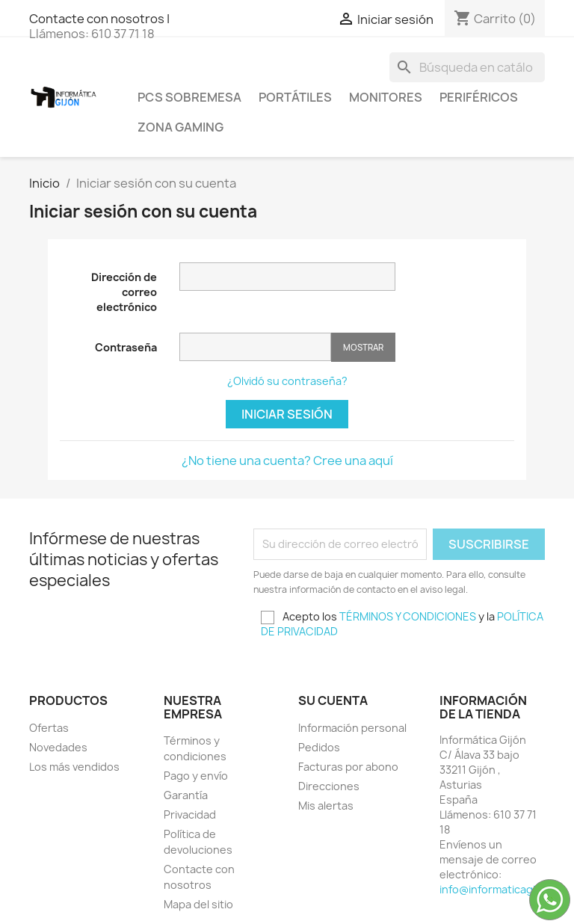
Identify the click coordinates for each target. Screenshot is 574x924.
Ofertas (49, 728)
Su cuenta (333, 700)
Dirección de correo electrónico (124, 292)
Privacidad (190, 814)
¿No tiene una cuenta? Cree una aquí (287, 461)
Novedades (58, 747)
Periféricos (479, 97)
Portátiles (295, 97)
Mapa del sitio (198, 904)
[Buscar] (467, 67)
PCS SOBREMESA (189, 97)
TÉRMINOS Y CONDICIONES (408, 616)
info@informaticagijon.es (503, 889)
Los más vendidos (74, 767)
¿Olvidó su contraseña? (287, 381)
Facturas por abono (348, 767)
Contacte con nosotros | (99, 19)
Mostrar (363, 347)
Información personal (352, 728)
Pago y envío (196, 776)
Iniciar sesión (287, 414)
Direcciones (329, 786)
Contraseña (126, 347)
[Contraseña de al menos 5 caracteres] (255, 347)
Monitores (386, 97)
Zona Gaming (180, 127)
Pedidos (319, 747)
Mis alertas (326, 806)
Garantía (186, 795)
